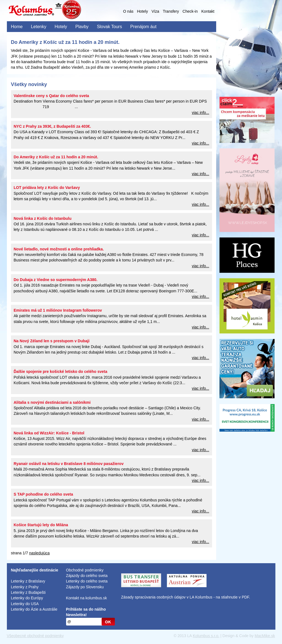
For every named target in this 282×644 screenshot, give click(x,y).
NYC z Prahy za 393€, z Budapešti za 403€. (52, 126)
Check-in (190, 11)
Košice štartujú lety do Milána (41, 525)
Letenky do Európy (27, 598)
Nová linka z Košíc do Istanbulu (43, 218)
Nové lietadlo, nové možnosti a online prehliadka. (59, 249)
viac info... (200, 113)
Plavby (82, 27)
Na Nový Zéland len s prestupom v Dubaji (52, 341)
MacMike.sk (265, 636)
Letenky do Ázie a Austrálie (34, 609)
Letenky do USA (25, 604)
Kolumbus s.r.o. (206, 636)
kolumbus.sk (96, 598)
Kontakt (208, 11)
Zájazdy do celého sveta (87, 576)
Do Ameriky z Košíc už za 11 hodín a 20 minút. (56, 157)
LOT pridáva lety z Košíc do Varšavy (47, 188)
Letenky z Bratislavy (28, 581)
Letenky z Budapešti (28, 592)
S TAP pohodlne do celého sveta (44, 494)
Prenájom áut (143, 27)
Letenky (39, 27)
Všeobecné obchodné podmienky (35, 636)
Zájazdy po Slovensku (85, 587)
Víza (155, 11)
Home (17, 27)
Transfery (171, 11)
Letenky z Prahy (25, 587)
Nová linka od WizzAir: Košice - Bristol (49, 433)
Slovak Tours (109, 27)
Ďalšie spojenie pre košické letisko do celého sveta (61, 372)
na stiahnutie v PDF (232, 597)
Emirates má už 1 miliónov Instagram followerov (58, 310)
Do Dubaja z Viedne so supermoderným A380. (56, 280)
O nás (128, 11)
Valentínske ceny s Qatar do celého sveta (51, 96)
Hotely (142, 11)
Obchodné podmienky (85, 570)
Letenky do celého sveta (87, 581)
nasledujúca (40, 553)
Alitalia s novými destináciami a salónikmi (52, 402)
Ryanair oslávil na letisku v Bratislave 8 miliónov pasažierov (69, 464)
